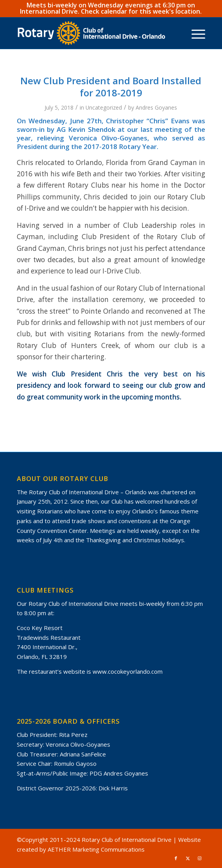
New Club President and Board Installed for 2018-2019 (111, 87)
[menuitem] (194, 33)
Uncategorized (104, 107)
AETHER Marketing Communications (96, 849)
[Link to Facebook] (176, 858)
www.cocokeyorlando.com (128, 671)
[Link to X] (188, 858)
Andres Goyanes (156, 107)
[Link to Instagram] (199, 858)
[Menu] (194, 33)
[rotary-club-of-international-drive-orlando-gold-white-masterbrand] (92, 33)
